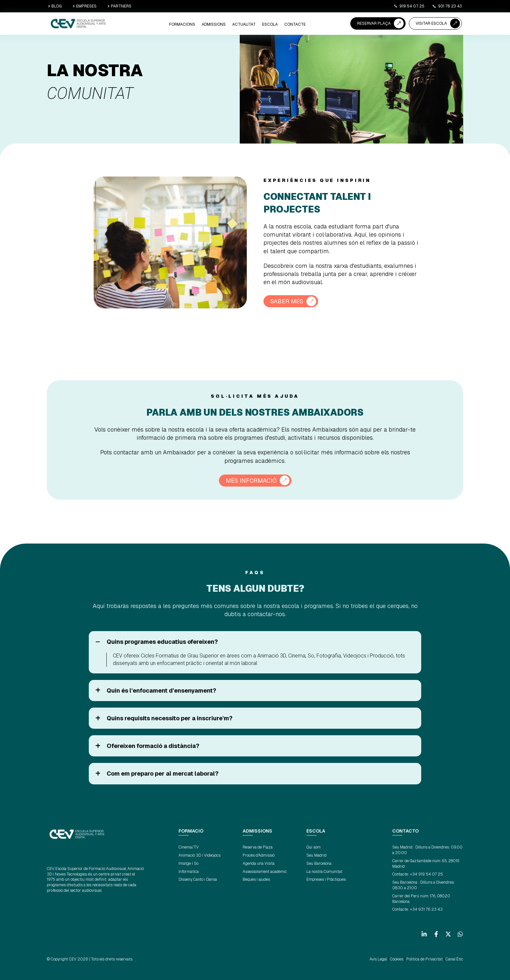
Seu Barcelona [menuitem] (319, 863)
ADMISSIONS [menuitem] (214, 24)
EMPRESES (85, 6)
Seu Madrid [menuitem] (316, 855)
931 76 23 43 (447, 6)
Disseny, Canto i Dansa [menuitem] (198, 879)
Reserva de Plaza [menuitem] (258, 847)
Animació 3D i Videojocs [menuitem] (200, 855)
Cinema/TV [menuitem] (189, 847)
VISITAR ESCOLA (431, 23)
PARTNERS (120, 6)
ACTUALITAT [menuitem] (244, 24)
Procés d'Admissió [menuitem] (259, 855)
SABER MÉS (287, 301)
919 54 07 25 (409, 6)
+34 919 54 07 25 (426, 874)
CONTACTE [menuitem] (295, 24)
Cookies (397, 959)
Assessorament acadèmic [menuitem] (265, 872)
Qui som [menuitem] (314, 847)
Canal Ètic (454, 959)
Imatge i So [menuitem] (188, 863)
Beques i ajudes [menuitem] (256, 879)
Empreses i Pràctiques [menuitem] (326, 879)
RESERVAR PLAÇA (374, 23)
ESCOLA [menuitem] (270, 24)
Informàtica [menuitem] (189, 872)
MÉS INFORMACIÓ (251, 481)
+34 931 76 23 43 (426, 909)
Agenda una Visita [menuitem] (259, 863)
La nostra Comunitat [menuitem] (324, 872)
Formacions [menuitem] (182, 24)
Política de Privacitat (424, 959)
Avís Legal (378, 959)
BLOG (55, 6)
